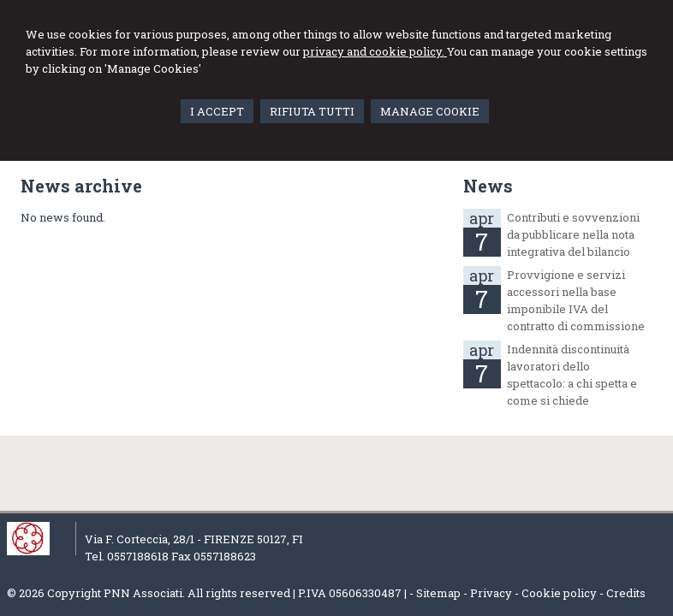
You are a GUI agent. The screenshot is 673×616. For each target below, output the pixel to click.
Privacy (491, 593)
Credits (626, 593)
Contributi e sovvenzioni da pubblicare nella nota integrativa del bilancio (573, 234)
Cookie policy (559, 593)
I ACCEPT (217, 111)
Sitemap (438, 593)
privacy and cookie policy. (375, 51)
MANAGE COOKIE (430, 111)
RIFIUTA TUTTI (312, 111)
